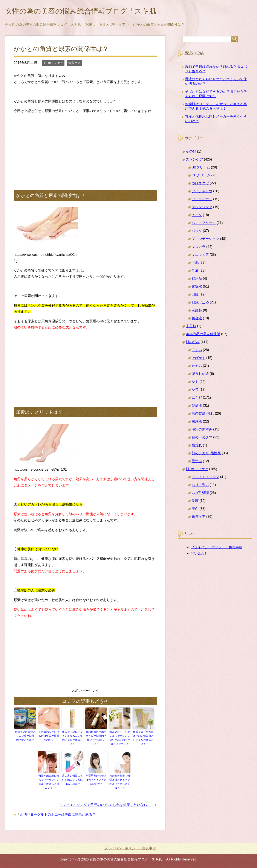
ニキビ (197, 398)
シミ (195, 382)
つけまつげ (200, 184)
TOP (50, 25)
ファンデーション (205, 240)
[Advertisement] (85, 148)
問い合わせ (199, 554)
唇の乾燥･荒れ (203, 414)
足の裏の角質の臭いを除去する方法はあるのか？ (72, 780)
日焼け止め (200, 303)
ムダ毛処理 (200, 494)
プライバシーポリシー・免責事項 (217, 548)
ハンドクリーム (204, 224)
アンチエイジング (205, 478)
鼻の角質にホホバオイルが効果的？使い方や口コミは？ (96, 739)
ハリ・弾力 (200, 486)
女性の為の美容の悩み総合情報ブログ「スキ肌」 (91, 11)
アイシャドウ (202, 192)
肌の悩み (193, 343)
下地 (195, 263)
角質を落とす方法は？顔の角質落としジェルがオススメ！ (143, 739)
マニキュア (200, 255)
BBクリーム (201, 168)
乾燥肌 (197, 406)
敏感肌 (197, 422)
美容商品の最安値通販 (203, 335)
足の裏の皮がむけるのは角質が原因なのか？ (49, 737)
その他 (191, 152)
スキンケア (194, 160)
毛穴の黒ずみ (202, 430)
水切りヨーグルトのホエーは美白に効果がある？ (58, 814)
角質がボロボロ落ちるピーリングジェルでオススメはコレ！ (49, 782)
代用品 (197, 279)
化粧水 (197, 287)
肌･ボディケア (53, 64)
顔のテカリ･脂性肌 (206, 454)
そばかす (199, 359)
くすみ (197, 351)
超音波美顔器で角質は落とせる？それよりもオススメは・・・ (120, 782)
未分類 (191, 327)
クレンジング (202, 208)
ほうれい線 (200, 375)
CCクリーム (201, 176)
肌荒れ (197, 446)
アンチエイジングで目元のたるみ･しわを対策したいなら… (105, 805)
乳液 (195, 271)
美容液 (197, 319)
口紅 (195, 295)
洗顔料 (197, 311)
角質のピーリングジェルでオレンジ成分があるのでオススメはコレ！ (120, 739)
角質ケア (74, 64)
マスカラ (199, 248)
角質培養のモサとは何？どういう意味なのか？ (96, 780)
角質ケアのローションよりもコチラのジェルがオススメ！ (72, 739)
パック (197, 232)
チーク (197, 216)
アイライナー (202, 200)
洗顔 (195, 502)
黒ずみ (197, 462)
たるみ (197, 367)
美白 (195, 510)
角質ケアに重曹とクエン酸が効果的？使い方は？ (25, 737)
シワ (195, 390)
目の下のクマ (202, 438)
